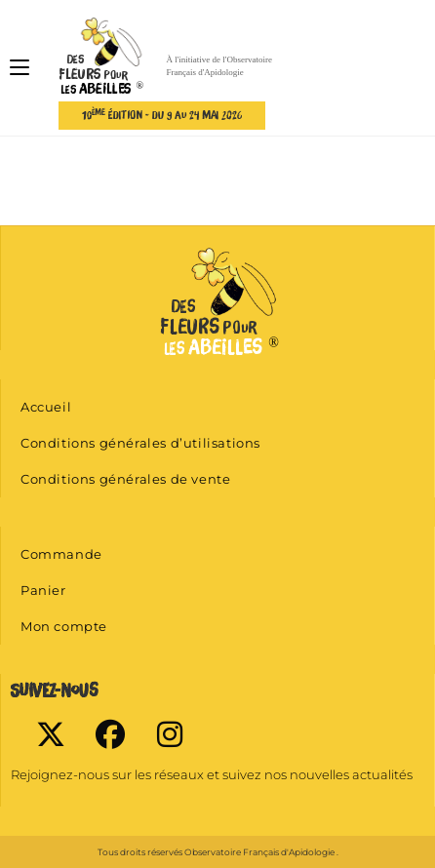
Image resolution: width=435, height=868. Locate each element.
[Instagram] (169, 734)
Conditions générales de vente (125, 479)
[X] (50, 734)
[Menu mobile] (20, 68)
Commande (61, 554)
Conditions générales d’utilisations (140, 443)
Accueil (46, 407)
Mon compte (64, 626)
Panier (43, 590)
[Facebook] (110, 734)
